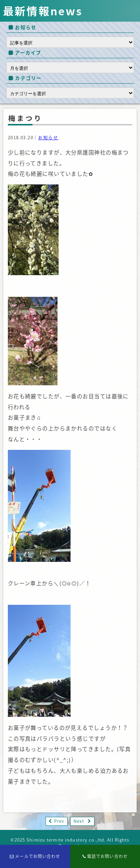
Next (79, 821)
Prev (59, 821)
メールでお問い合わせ (35, 856)
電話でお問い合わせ (105, 856)
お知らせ (48, 138)
